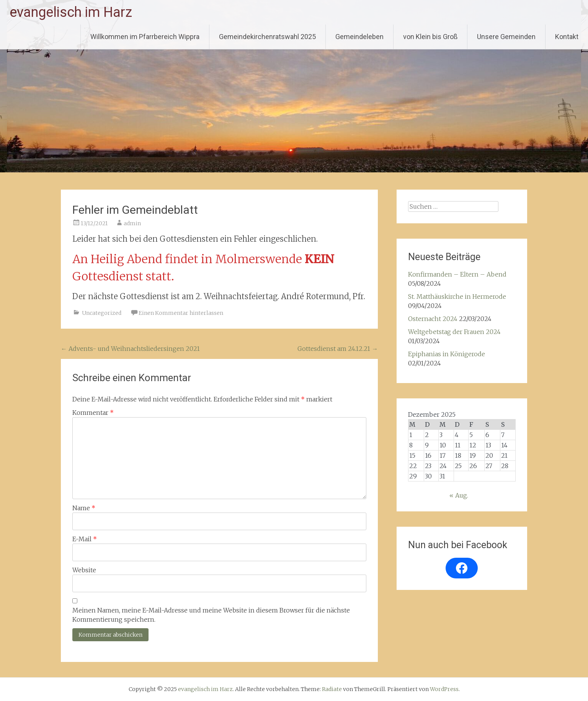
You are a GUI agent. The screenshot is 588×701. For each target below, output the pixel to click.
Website (84, 570)
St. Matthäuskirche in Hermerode (457, 296)
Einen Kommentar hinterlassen (181, 313)
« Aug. (459, 495)
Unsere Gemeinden (506, 37)
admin (132, 223)
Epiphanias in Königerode (447, 354)
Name (84, 508)
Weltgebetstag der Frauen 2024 (454, 332)
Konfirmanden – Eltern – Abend (457, 274)
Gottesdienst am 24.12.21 (338, 349)
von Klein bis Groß (430, 37)
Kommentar (93, 413)
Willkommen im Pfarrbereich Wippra (145, 37)
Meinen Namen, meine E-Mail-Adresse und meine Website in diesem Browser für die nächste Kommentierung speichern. (211, 615)
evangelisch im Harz (71, 12)
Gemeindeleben (359, 37)
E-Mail (85, 539)
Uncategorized (102, 313)
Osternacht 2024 (433, 319)
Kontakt (567, 37)
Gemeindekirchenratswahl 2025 (267, 37)
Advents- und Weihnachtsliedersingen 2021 (130, 349)
